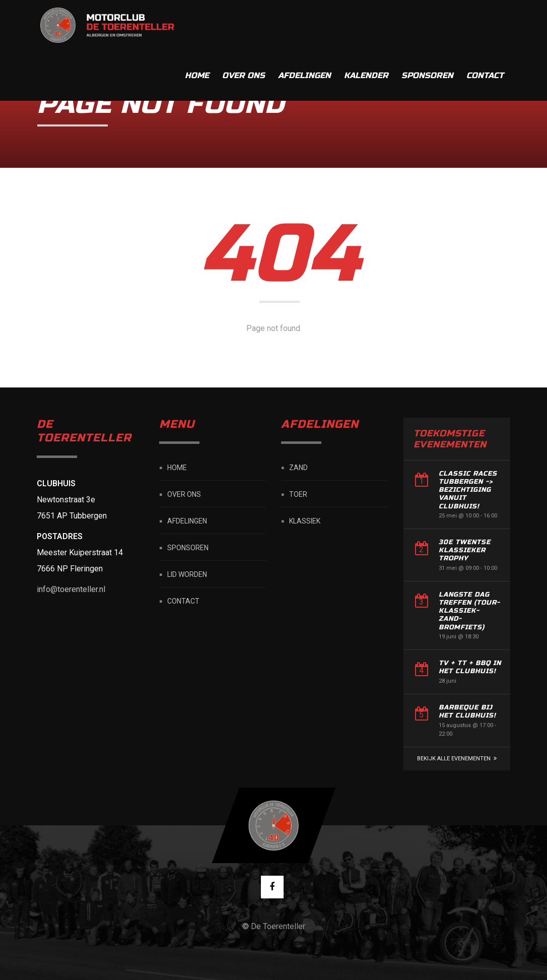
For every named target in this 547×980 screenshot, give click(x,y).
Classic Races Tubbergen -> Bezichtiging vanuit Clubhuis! (468, 490)
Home (197, 25)
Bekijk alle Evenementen (454, 759)
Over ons (244, 25)
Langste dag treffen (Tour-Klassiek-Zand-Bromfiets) (469, 611)
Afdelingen (304, 25)
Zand (298, 468)
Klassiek (305, 521)
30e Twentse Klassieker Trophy (465, 550)
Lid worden (187, 574)
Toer (298, 494)
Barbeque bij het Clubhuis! (467, 711)
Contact (485, 25)
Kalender (366, 25)
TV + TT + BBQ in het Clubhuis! (470, 667)
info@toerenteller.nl (71, 589)
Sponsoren (427, 25)
